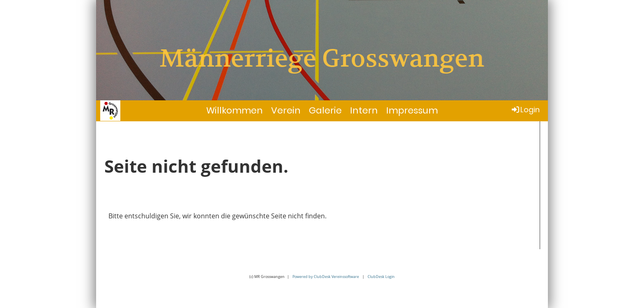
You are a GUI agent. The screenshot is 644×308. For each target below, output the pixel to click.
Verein (286, 110)
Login (525, 110)
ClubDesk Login (381, 277)
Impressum (412, 110)
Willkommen (235, 110)
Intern (364, 110)
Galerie (325, 110)
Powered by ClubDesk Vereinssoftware (326, 277)
